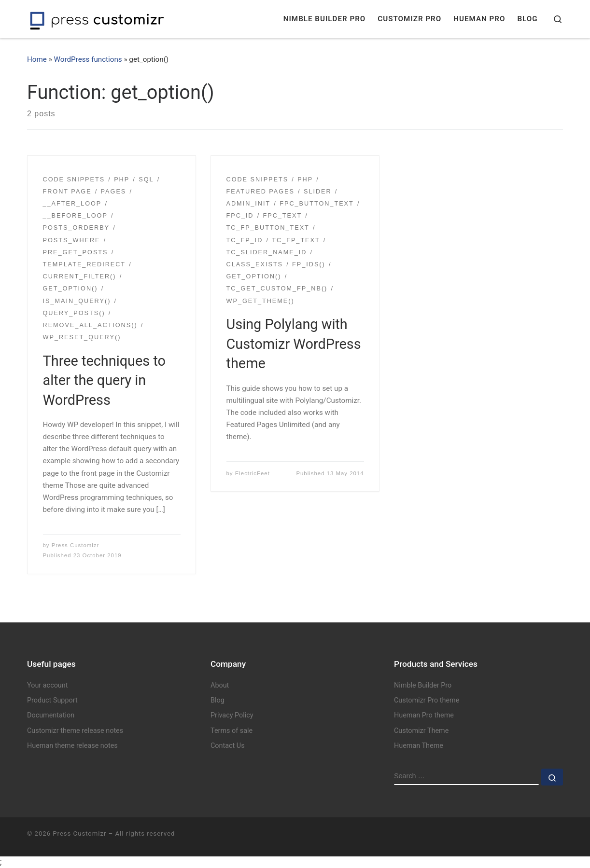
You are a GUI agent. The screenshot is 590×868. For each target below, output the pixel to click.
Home (37, 59)
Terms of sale (232, 731)
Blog (218, 700)
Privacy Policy (232, 715)
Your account (47, 685)
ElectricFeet (253, 473)
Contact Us (228, 746)
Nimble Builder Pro (423, 685)
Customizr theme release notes (75, 731)
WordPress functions (88, 59)
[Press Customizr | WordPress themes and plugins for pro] (97, 19)
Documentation (51, 715)
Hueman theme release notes (72, 746)
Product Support (52, 700)
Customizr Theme (421, 731)
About (220, 685)
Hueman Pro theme (424, 715)
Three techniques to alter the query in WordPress (105, 380)
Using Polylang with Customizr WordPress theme (294, 344)
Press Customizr (76, 545)
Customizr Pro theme (427, 700)
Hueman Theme (419, 746)
